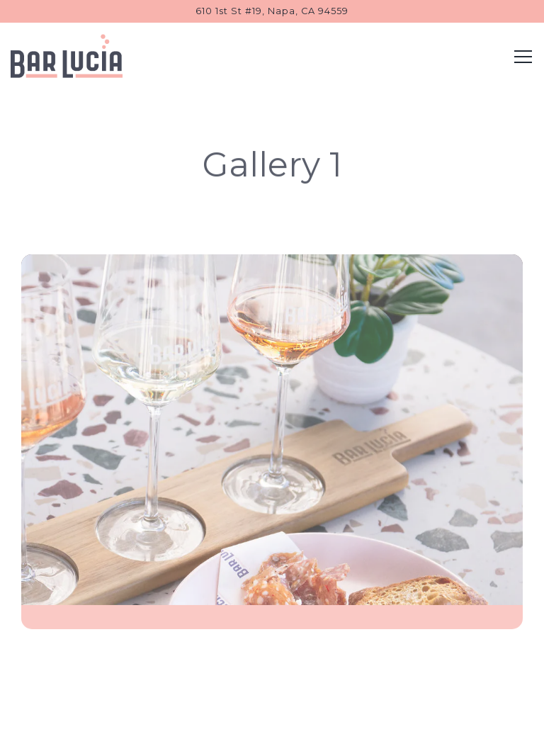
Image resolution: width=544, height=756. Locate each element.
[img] (272, 444)
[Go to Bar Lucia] (272, 11)
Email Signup (272, 738)
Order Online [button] (272, 704)
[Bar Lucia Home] (67, 55)
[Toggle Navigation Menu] (523, 57)
